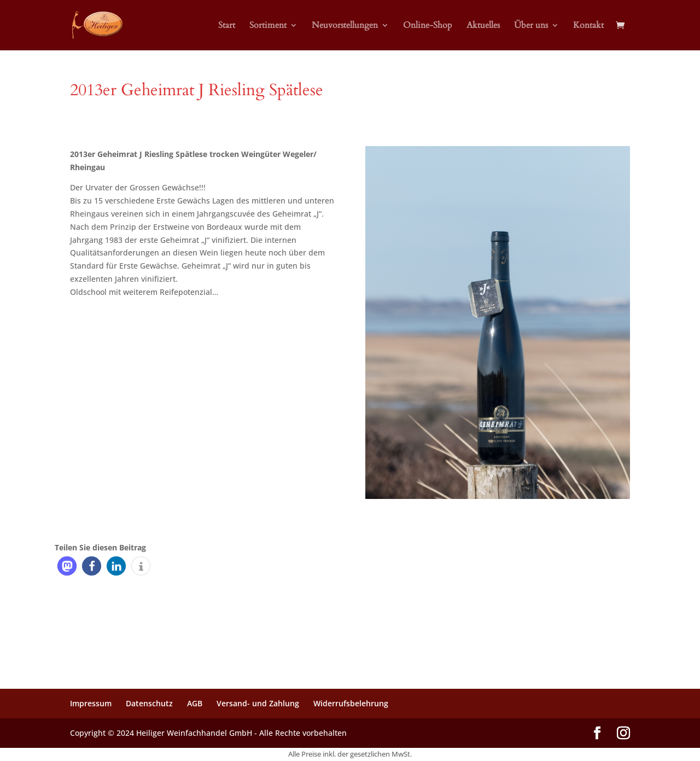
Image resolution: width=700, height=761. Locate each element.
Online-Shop (428, 26)
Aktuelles (483, 26)
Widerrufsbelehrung (351, 703)
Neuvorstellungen (345, 26)
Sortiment (268, 26)
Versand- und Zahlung (258, 703)
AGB (195, 703)
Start (227, 26)
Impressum (91, 703)
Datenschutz (149, 703)
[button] (67, 566)
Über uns (531, 26)
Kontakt (588, 26)
